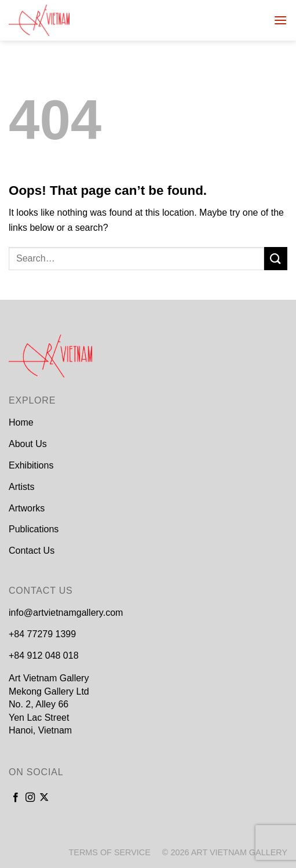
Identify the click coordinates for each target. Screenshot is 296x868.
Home (21, 422)
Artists (21, 487)
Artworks (27, 508)
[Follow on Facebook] (16, 798)
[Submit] (276, 258)
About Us (28, 444)
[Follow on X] (44, 798)
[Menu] (280, 20)
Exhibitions (31, 465)
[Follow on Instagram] (30, 798)
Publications (34, 529)
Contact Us (32, 551)
